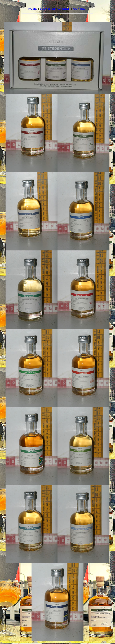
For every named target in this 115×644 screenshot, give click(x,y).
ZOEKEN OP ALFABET (55, 9)
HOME (33, 9)
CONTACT (80, 9)
